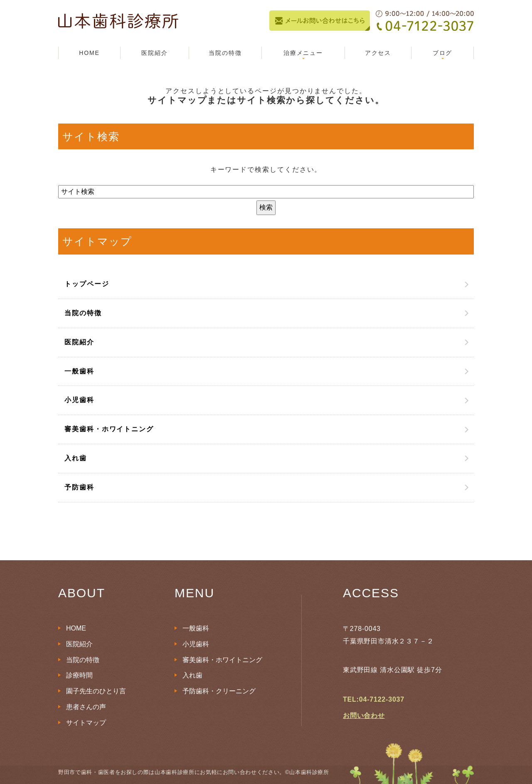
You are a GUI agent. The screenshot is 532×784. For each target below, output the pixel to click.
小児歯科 (79, 400)
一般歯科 (79, 371)
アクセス (378, 53)
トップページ (87, 284)
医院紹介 (155, 53)
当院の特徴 (225, 53)
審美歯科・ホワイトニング (109, 429)
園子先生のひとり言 (96, 691)
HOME (89, 53)
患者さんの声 (86, 707)
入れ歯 (76, 458)
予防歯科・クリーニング (219, 691)
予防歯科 (79, 487)
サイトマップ (86, 723)
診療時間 (79, 675)
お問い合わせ (364, 716)
